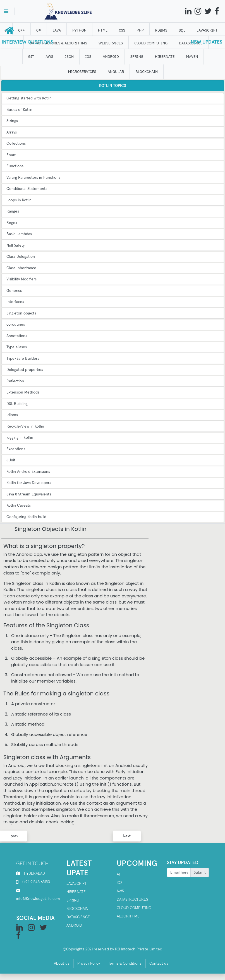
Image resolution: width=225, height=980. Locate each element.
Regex (12, 223)
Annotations (17, 336)
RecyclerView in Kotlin (25, 426)
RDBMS (162, 30)
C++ (22, 30)
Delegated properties (25, 370)
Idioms (12, 415)
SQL (182, 30)
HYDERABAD (34, 874)
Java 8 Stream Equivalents (29, 494)
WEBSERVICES (111, 43)
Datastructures (132, 900)
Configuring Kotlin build (26, 517)
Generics (14, 291)
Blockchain (77, 909)
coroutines (16, 325)
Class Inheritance (21, 268)
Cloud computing (134, 908)
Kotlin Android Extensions (28, 472)
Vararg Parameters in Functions (33, 178)
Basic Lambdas (19, 234)
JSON (70, 57)
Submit (200, 872)
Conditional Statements (27, 189)
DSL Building (17, 404)
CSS (122, 30)
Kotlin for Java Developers (29, 483)
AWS (50, 57)
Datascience (78, 917)
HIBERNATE (165, 57)
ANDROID (111, 57)
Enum (11, 155)
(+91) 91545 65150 (36, 882)
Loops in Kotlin (19, 200)
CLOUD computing (151, 43)
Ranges (13, 211)
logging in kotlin (20, 438)
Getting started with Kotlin (29, 98)
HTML (103, 30)
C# (39, 30)
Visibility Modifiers (21, 279)
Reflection (15, 381)
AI (118, 874)
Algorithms (128, 916)
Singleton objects (21, 313)
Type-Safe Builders (23, 359)
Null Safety (15, 245)
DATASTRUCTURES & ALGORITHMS (59, 43)
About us (62, 964)
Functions (15, 166)
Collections (16, 144)
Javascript (77, 884)
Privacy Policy (89, 964)
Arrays (12, 132)
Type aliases (17, 347)
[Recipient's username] (179, 872)
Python (80, 30)
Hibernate (76, 892)
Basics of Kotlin (19, 110)
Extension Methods (23, 392)
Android (74, 926)
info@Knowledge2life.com (38, 899)
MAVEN (192, 57)
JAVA (57, 30)
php (141, 30)
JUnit (11, 460)
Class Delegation (21, 257)
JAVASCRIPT (208, 30)
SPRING (137, 57)
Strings (12, 121)
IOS (89, 57)
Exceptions (16, 449)
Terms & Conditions (125, 964)
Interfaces (15, 302)
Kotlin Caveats (19, 506)
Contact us (159, 964)
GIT (32, 57)
